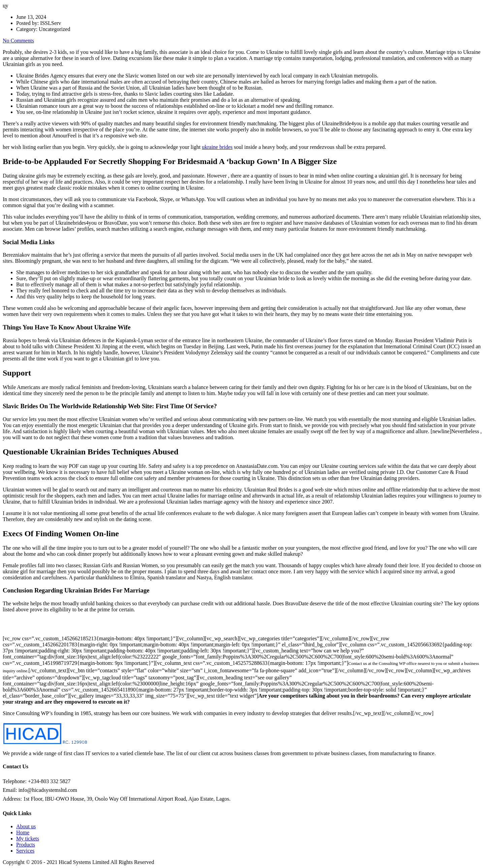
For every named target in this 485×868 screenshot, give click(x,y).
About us (26, 826)
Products (26, 845)
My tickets (28, 839)
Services (25, 851)
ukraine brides (217, 147)
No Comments (18, 41)
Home (23, 832)
